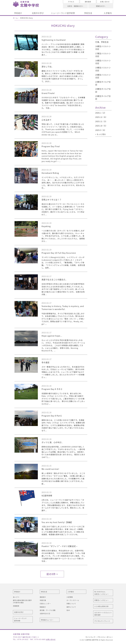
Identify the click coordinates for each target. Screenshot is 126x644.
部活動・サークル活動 (48, 610)
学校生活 (88, 13)
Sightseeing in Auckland (54, 40)
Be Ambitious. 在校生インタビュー (102, 593)
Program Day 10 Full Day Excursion (59, 253)
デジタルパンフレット (102, 621)
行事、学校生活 (102, 42)
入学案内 (108, 13)
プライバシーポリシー (105, 637)
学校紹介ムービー (47, 620)
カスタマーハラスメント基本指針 (103, 614)
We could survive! (50, 469)
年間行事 (43, 600)
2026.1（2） (101, 113)
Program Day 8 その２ (52, 389)
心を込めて (47, 120)
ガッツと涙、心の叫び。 (53, 442)
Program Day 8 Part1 (52, 416)
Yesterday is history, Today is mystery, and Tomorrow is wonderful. (63, 308)
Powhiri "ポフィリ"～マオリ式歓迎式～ (60, 546)
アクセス (71, 2)
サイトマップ (90, 637)
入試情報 (70, 597)
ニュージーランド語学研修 (63, 13)
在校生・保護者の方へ (75, 6)
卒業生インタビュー (102, 600)
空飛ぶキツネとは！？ (52, 200)
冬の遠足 (46, 362)
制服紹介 (43, 607)
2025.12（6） (101, 117)
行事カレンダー (45, 604)
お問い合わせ (105, 2)
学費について (71, 604)
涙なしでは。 (48, 67)
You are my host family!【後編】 (57, 522)
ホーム (15, 18)
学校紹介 (18, 13)
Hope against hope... (52, 336)
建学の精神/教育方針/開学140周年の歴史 (22, 601)
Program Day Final (51, 146)
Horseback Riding (50, 173)
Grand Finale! (48, 93)
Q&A (68, 610)
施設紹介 (43, 597)
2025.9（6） (101, 130)
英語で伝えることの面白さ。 (55, 280)
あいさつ (16, 597)
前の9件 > (52, 574)
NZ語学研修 (48, 496)
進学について (71, 607)
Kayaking (46, 226)
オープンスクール (73, 600)
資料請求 (88, 2)
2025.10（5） (101, 126)
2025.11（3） (101, 121)
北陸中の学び (38, 13)
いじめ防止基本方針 (102, 606)
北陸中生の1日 (45, 613)
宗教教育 (16, 606)
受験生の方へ (101, 6)
